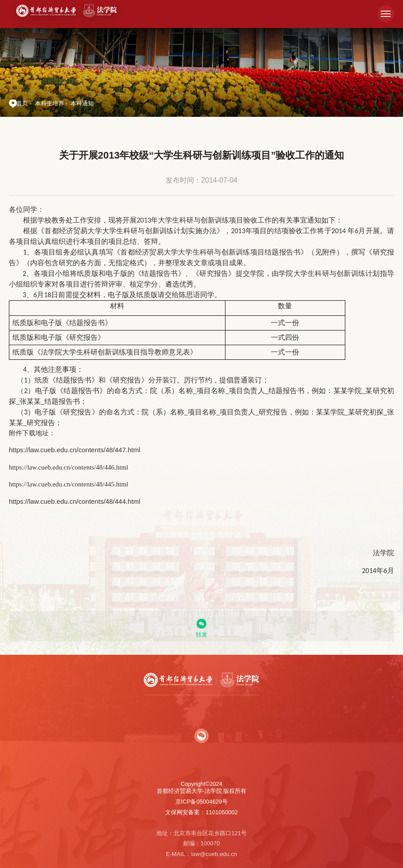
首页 (22, 103)
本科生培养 (49, 103)
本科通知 (82, 103)
